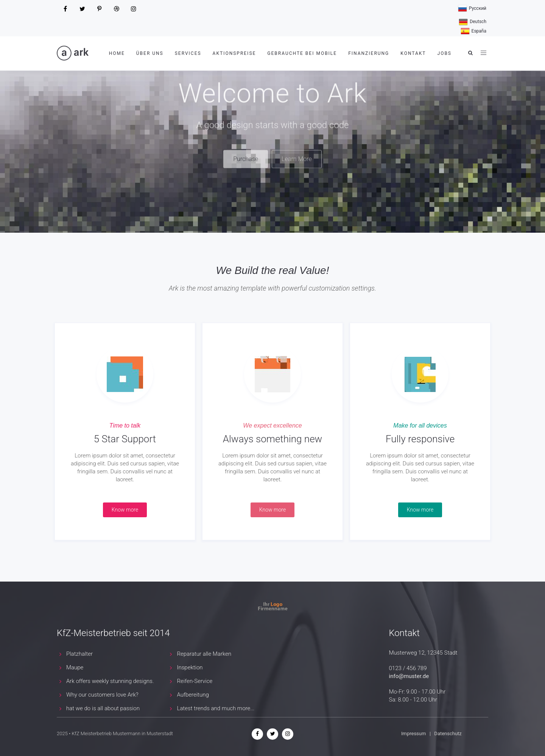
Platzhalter (79, 654)
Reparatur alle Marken (204, 654)
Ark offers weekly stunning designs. (110, 681)
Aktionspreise (234, 53)
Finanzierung (369, 53)
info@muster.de (409, 676)
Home (117, 53)
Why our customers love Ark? (102, 695)
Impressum (414, 733)
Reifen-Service (195, 681)
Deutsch (473, 22)
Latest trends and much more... (216, 708)
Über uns (150, 53)
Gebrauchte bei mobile (302, 53)
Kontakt (413, 53)
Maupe (75, 667)
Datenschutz (448, 733)
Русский (472, 9)
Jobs (445, 53)
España (473, 31)
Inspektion (190, 667)
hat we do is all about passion (103, 708)
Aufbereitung (193, 695)
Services (188, 53)
